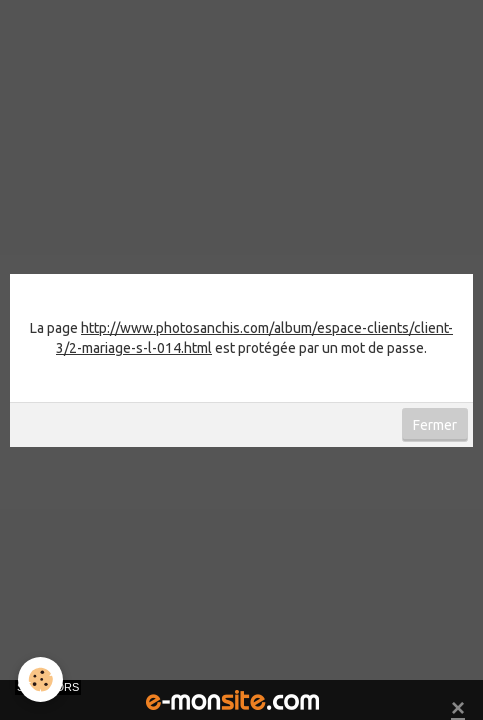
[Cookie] (40, 679)
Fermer (435, 425)
